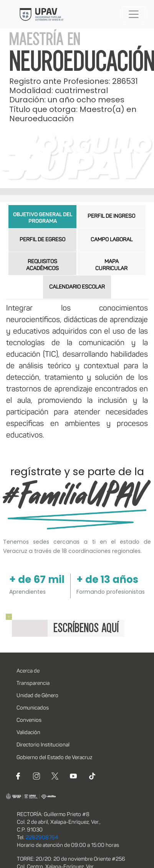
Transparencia (33, 684)
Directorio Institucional (43, 745)
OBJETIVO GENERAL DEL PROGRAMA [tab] (43, 218)
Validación (28, 733)
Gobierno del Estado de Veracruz (54, 757)
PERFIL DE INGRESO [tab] (111, 216)
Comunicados (33, 708)
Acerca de (28, 671)
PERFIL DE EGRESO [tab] (42, 240)
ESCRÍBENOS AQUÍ (86, 628)
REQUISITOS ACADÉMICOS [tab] (42, 265)
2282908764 (42, 838)
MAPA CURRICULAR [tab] (111, 265)
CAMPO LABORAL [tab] (112, 240)
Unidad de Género (37, 696)
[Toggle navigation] (134, 14)
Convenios (29, 720)
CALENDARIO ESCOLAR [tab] (77, 287)
